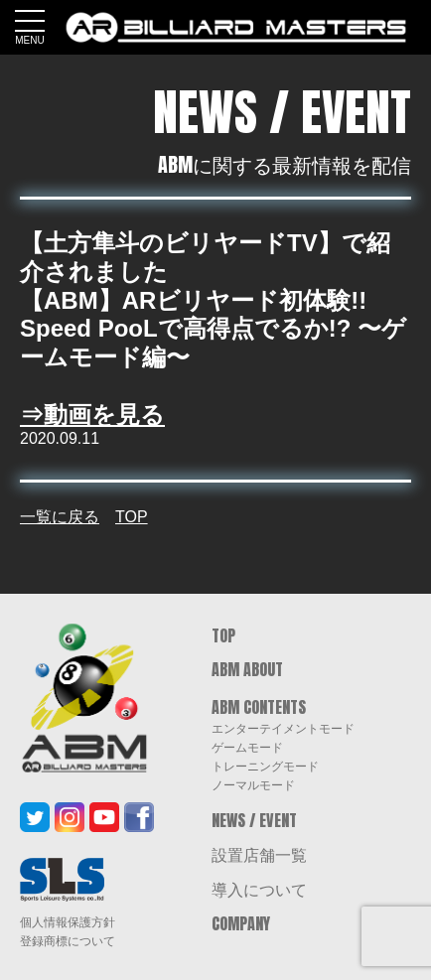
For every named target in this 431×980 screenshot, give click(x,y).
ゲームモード (247, 747)
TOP (132, 517)
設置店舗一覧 (259, 854)
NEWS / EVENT (254, 820)
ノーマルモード (253, 784)
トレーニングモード (265, 766)
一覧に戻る (60, 517)
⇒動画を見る (92, 415)
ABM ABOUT (247, 669)
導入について (259, 889)
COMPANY (241, 923)
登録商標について (68, 941)
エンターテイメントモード (283, 728)
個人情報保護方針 (68, 922)
